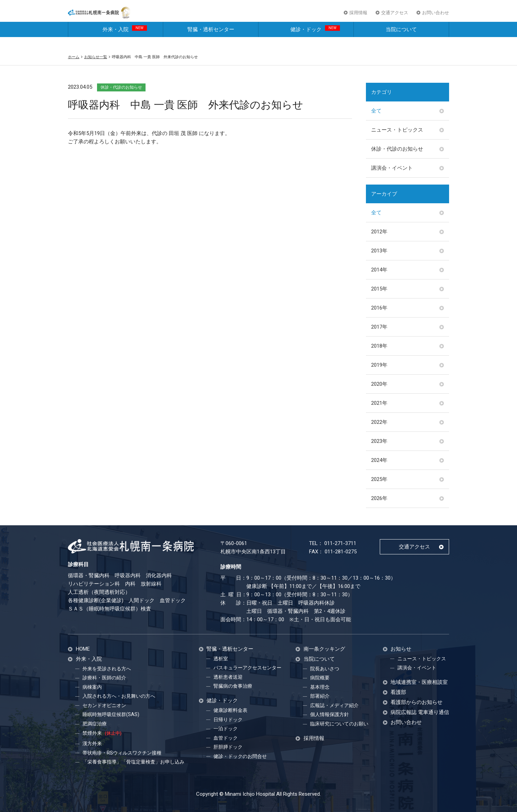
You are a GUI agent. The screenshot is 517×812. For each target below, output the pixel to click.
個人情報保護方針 (330, 714)
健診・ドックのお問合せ (240, 756)
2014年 (379, 270)
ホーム (74, 57)
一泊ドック (226, 729)
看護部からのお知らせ (417, 702)
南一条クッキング (324, 649)
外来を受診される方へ (107, 669)
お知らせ (401, 649)
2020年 (379, 384)
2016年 (379, 308)
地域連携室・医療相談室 (419, 682)
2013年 (379, 251)
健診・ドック (315, 40)
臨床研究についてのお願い (339, 724)
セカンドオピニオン (104, 705)
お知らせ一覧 (96, 57)
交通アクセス (395, 17)
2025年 (379, 479)
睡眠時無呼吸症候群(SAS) (111, 714)
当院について (401, 41)
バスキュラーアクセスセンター (247, 668)
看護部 (398, 692)
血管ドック (226, 738)
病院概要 (320, 678)
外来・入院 (125, 40)
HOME (83, 649)
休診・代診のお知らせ (397, 149)
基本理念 (320, 687)
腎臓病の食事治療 (233, 686)
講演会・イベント (392, 168)
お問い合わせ (436, 17)
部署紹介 (320, 696)
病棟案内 (92, 687)
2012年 (379, 232)
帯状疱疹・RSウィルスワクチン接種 (122, 753)
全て (376, 111)
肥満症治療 (95, 724)
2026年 (379, 498)
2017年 (379, 327)
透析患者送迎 (228, 677)
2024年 (379, 460)
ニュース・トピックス (397, 130)
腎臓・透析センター (211, 41)
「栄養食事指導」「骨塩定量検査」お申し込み (133, 762)
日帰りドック (228, 720)
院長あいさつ (325, 669)
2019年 (379, 365)
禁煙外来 (102, 733)
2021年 (379, 403)
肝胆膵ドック (228, 747)
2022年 (379, 422)
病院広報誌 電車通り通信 (420, 712)
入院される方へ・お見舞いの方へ (119, 696)
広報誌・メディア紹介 (334, 705)
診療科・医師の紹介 (104, 678)
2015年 (379, 289)
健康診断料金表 (230, 710)
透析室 (221, 659)
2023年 (379, 441)
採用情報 (358, 17)
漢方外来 (92, 743)
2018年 (379, 346)
